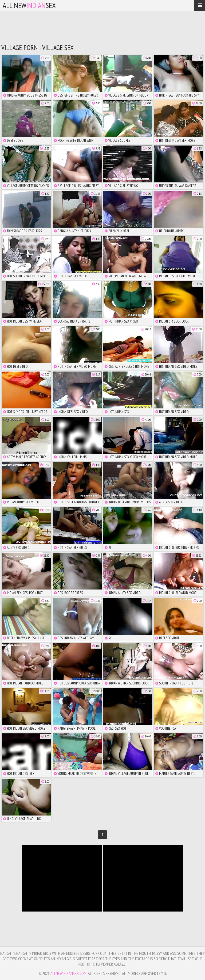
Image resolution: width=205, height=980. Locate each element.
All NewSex (29, 5)
